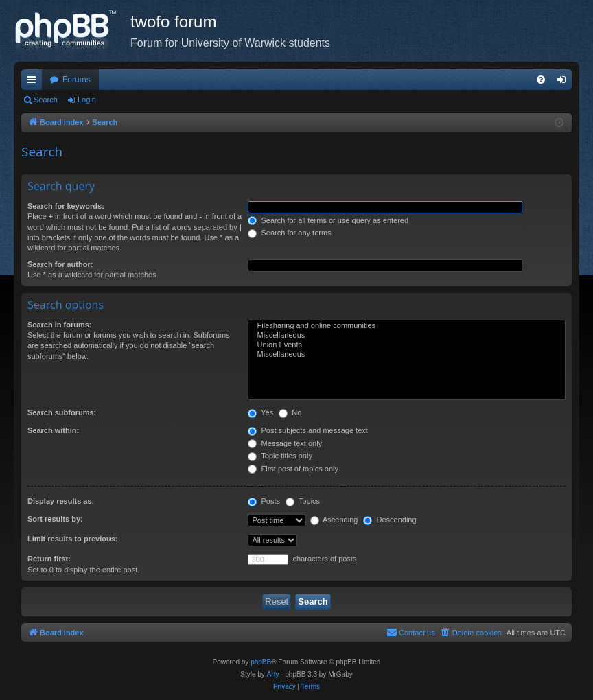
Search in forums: (60, 325)
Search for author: (60, 264)
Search (46, 100)
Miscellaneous (407, 336)
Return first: (49, 559)
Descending (389, 520)
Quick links (34, 82)
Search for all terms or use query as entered (328, 220)
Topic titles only (280, 456)
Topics (303, 501)
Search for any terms (289, 233)
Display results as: (61, 501)
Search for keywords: (66, 206)
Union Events (407, 345)
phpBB (261, 662)
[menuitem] (541, 80)
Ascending (334, 520)
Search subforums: (62, 412)
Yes (260, 412)
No (290, 412)
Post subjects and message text (307, 430)
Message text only (285, 443)
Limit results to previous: (72, 539)
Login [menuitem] (565, 82)
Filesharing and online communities (407, 326)
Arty (273, 674)
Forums (77, 80)
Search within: (53, 430)
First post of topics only (293, 469)
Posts (264, 501)
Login (87, 100)
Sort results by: (55, 519)
